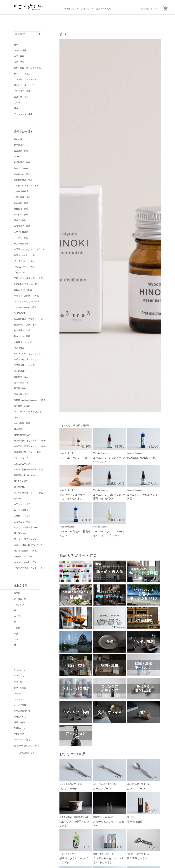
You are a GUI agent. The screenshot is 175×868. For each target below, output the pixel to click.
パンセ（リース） (22, 458)
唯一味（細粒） (136, 822)
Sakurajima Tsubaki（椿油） (26, 307)
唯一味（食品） (21, 533)
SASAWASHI (20, 313)
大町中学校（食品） (23, 197)
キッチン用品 (20, 50)
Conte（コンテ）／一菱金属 (27, 301)
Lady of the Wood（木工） (25, 562)
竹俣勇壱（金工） (22, 377)
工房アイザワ (20, 273)
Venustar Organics (22, 168)
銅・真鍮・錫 (20, 599)
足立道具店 (19, 145)
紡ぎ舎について (71, 9)
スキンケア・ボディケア (25, 79)
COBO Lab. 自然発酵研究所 (26, 284)
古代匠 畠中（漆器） (23, 290)
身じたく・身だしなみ (24, 85)
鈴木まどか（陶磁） (23, 336)
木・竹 (17, 616)
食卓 (16, 45)
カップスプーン (136, 789)
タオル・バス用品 (22, 74)
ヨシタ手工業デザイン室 (25, 539)
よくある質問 (20, 705)
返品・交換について (23, 722)
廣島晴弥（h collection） (25, 475)
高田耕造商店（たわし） (25, 371)
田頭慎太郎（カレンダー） (26, 365)
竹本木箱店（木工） (23, 383)
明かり (17, 103)
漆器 (16, 634)
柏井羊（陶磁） (21, 220)
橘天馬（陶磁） (21, 388)
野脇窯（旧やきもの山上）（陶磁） (30, 441)
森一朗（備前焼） (22, 510)
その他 (17, 628)
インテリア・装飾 (22, 91)
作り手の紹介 (20, 688)
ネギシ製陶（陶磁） (23, 423)
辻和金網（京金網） (23, 406)
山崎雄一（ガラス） (23, 516)
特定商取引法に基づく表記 (26, 746)
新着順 (86, 425)
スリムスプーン (102, 789)
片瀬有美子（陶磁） (23, 226)
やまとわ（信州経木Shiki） (26, 527)
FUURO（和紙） (22, 481)
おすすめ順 (65, 425)
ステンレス (19, 605)
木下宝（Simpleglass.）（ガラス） (29, 249)
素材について (20, 717)
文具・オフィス (21, 97)
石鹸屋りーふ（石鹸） (24, 342)
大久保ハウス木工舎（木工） (27, 186)
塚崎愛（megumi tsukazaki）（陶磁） (31, 400)
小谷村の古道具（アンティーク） (29, 568)
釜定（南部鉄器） (22, 244)
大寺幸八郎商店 (21, 191)
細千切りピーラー (137, 858)
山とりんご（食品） (23, 522)
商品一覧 (18, 682)
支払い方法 (19, 734)
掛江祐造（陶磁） (22, 215)
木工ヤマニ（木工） (23, 504)
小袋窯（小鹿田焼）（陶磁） (27, 296)
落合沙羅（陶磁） (22, 203)
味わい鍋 (18, 139)
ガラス (17, 639)
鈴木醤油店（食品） (23, 330)
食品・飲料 (19, 56)
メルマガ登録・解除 (26, 753)
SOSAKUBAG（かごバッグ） (27, 354)
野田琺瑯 (18, 429)
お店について (87, 9)
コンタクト (19, 699)
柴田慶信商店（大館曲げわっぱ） (29, 319)
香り (16, 108)
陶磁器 (17, 593)
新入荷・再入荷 (104, 9)
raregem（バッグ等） (23, 556)
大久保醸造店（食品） (24, 180)
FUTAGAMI (19, 487)
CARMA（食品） (22, 238)
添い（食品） (20, 348)
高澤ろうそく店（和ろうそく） (28, 359)
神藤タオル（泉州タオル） (26, 325)
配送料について (21, 728)
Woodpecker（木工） (23, 174)
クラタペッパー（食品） (25, 261)
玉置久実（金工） (22, 394)
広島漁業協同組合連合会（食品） (29, 470)
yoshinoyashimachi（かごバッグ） (29, 545)
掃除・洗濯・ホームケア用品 (27, 68)
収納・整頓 (19, 62)
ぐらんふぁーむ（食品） (25, 267)
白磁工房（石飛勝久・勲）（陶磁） (30, 446)
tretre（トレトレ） (22, 417)
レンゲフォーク (68, 789)
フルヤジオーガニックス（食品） (29, 493)
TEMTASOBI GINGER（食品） (28, 412)
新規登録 (145, 9)
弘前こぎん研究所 (22, 464)
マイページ (19, 676)
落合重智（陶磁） (22, 209)
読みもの (18, 693)
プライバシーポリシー (24, 740)
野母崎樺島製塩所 (22, 435)
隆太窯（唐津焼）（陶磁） (26, 551)
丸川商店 (18, 499)
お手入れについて (22, 711)
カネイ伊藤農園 (21, 232)
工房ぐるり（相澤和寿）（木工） (29, 278)
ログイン (155, 9)
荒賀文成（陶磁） (22, 151)
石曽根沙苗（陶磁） (23, 162)
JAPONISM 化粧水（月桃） (143, 458)
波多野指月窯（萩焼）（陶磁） (28, 452)
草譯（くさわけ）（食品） (26, 255)
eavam (17, 157)
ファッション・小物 (23, 114)
